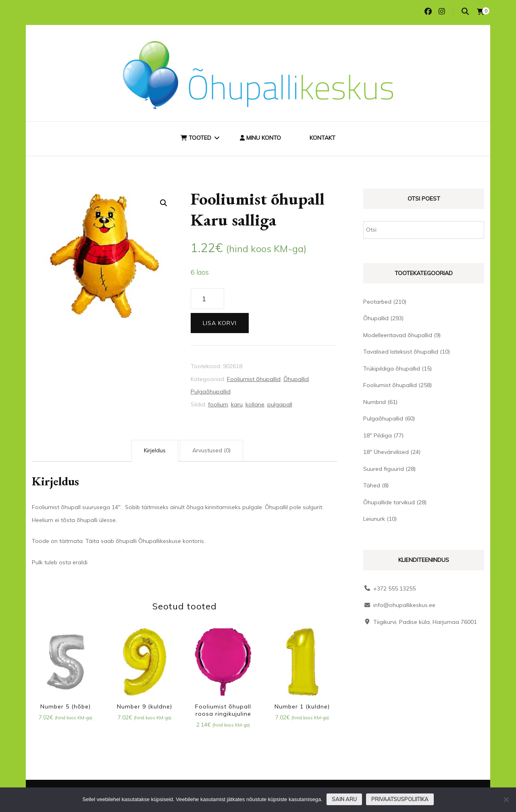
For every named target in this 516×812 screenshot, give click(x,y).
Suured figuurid (384, 469)
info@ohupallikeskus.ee (404, 605)
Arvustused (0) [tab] (211, 450)
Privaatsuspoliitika (400, 799)
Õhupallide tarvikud (389, 502)
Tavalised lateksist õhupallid (401, 352)
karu (237, 404)
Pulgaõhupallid (211, 391)
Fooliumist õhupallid (254, 379)
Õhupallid (296, 379)
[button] (164, 203)
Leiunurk (374, 519)
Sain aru (344, 799)
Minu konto (260, 138)
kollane (255, 404)
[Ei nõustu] (506, 800)
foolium (218, 404)
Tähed (372, 485)
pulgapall (280, 404)
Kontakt (322, 138)
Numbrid (375, 402)
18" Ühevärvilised (386, 452)
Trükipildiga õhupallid (392, 369)
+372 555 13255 (394, 588)
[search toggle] (465, 11)
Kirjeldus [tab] (155, 450)
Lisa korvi (220, 323)
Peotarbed (377, 302)
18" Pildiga (378, 435)
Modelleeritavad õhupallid (398, 335)
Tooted (196, 138)
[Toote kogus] (207, 299)
